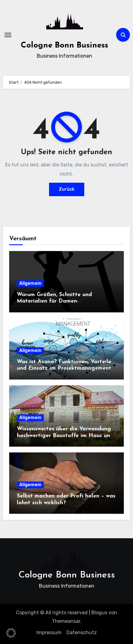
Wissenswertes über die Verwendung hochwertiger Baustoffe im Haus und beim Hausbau (65, 436)
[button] (11, 633)
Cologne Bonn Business (65, 46)
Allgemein (30, 283)
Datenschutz (82, 633)
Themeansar (66, 621)
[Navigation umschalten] (8, 35)
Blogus (99, 613)
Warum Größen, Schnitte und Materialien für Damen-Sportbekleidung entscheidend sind (63, 301)
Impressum (49, 633)
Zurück (67, 189)
